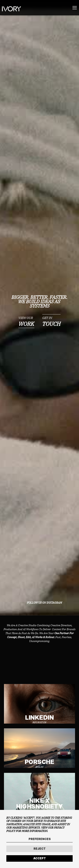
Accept (40, 858)
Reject (40, 849)
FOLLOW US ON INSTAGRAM (44, 603)
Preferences (40, 839)
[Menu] (75, 8)
